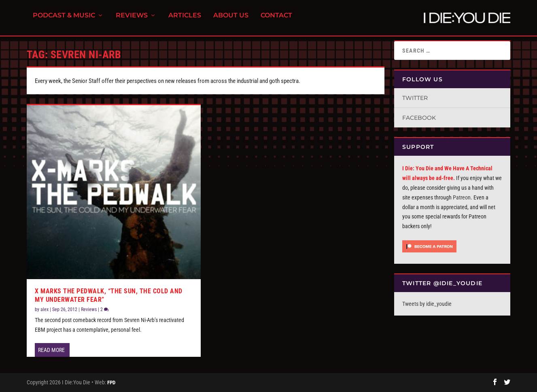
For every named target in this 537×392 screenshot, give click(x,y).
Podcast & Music (64, 20)
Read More (51, 350)
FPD (111, 382)
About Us (231, 20)
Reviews (132, 20)
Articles (185, 20)
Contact (276, 20)
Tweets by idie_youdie (427, 304)
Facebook (419, 118)
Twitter (415, 98)
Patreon (462, 197)
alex (45, 309)
